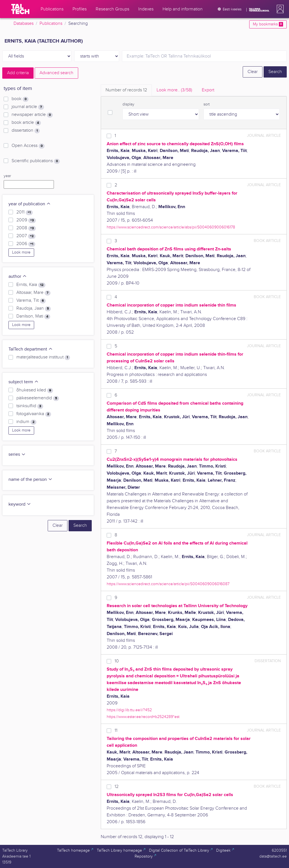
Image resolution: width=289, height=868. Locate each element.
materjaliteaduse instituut (43, 357)
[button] (279, 9)
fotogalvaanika (34, 414)
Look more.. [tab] (174, 90)
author (18, 277)
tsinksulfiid (30, 406)
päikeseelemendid (38, 398)
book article (26, 123)
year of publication (30, 204)
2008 (26, 228)
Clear (253, 72)
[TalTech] (20, 9)
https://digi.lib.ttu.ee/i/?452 (129, 710)
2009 (26, 220)
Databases (24, 24)
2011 (25, 212)
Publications (51, 24)
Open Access (28, 146)
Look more (21, 252)
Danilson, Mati (33, 316)
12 (117, 787)
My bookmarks (268, 24)
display (128, 104)
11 (116, 731)
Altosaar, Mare (33, 293)
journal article (28, 107)
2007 (26, 236)
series (17, 454)
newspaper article (32, 115)
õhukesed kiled (35, 390)
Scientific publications (36, 161)
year (7, 176)
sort (207, 104)
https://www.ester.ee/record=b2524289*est (143, 717)
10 (117, 661)
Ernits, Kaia (31, 285)
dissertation (26, 131)
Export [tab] (208, 90)
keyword (20, 504)
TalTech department (31, 349)
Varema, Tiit (31, 301)
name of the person (30, 480)
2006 (26, 244)
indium (26, 422)
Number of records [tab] (126, 90)
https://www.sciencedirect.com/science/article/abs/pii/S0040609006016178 (171, 227)
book (20, 99)
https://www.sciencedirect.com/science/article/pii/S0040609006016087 (168, 584)
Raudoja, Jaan (34, 309)
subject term (24, 382)
